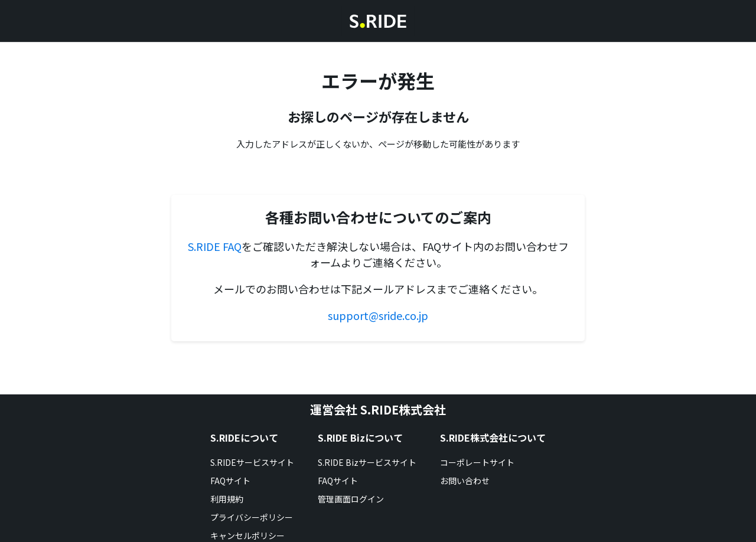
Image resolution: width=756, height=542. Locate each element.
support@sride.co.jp (378, 315)
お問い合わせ (465, 481)
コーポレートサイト (477, 462)
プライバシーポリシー (252, 517)
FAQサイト (230, 481)
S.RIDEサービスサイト (252, 462)
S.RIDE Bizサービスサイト (367, 462)
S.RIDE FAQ (215, 246)
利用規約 (227, 499)
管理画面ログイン (351, 499)
